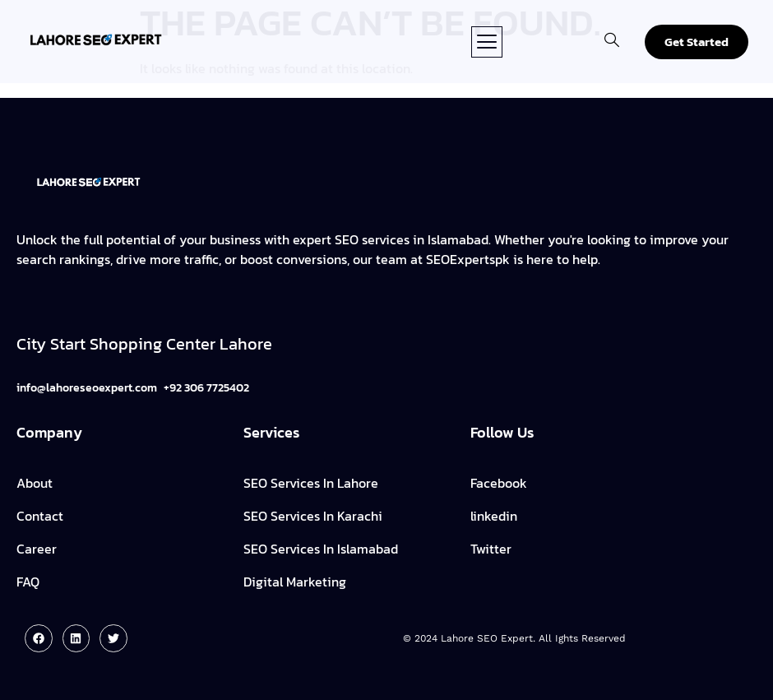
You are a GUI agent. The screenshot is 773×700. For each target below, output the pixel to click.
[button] (487, 42)
